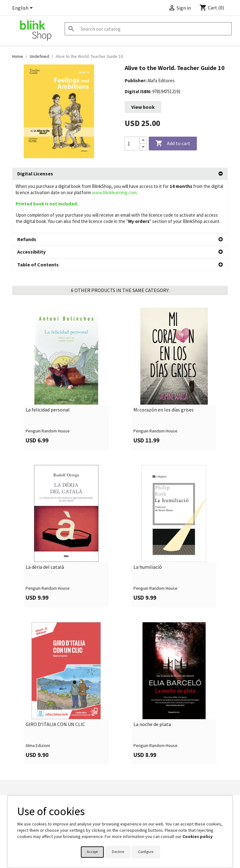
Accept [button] (92, 852)
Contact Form (81, 758)
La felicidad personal (48, 357)
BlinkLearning (25, 775)
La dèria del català (45, 514)
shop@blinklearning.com (207, 777)
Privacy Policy (25, 766)
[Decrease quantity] (143, 147)
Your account (140, 747)
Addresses (135, 783)
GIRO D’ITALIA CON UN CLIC (55, 672)
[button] (120, 174)
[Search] (148, 29)
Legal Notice (24, 758)
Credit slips (135, 775)
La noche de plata (152, 672)
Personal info (137, 758)
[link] (66, 326)
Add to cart (173, 144)
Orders (131, 766)
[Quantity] (132, 144)
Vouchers (133, 791)
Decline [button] (118, 852)
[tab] (120, 174)
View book (143, 107)
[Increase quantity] (143, 140)
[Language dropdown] (24, 8)
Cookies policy (197, 836)
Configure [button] (146, 852)
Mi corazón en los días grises (164, 357)
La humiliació (148, 514)
